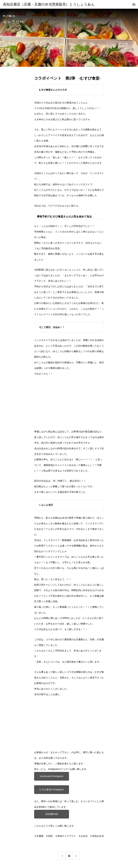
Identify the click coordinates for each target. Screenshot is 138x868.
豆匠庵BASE (52, 814)
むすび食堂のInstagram (51, 790)
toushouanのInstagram (52, 776)
